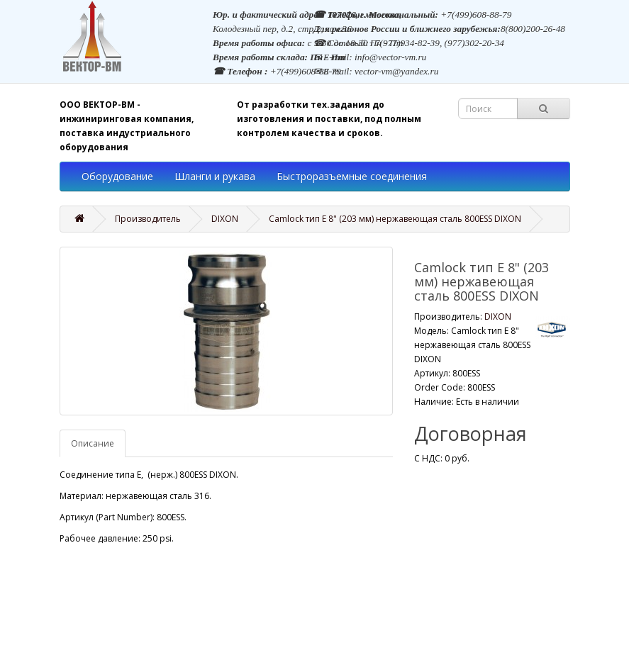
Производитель (148, 219)
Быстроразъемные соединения (352, 176)
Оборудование (117, 176)
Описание (93, 443)
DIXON (225, 219)
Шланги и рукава (215, 176)
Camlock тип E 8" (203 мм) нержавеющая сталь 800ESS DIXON (395, 219)
